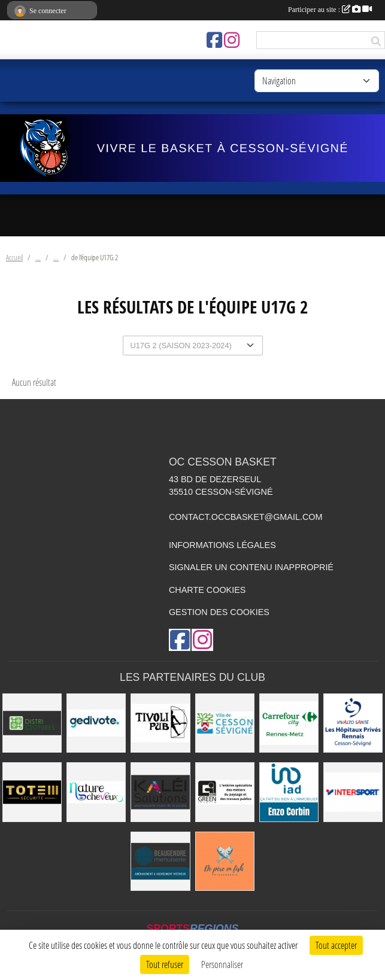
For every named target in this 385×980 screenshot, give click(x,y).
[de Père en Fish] (225, 861)
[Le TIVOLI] (160, 723)
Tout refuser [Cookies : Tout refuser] (165, 964)
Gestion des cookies (219, 612)
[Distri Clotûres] (32, 723)
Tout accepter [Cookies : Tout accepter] (336, 945)
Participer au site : (330, 10)
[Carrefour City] (289, 723)
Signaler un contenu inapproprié (251, 567)
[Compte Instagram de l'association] (232, 40)
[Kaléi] (160, 792)
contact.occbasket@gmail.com (246, 517)
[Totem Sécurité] (32, 792)
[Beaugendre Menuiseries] (160, 861)
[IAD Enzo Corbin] (289, 792)
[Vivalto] (353, 723)
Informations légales (222, 545)
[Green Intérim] (225, 792)
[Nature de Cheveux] (96, 792)
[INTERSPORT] (353, 792)
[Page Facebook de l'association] (214, 40)
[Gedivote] (96, 723)
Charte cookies (207, 590)
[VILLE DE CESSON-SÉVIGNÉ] (225, 723)
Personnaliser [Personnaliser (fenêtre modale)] (222, 964)
